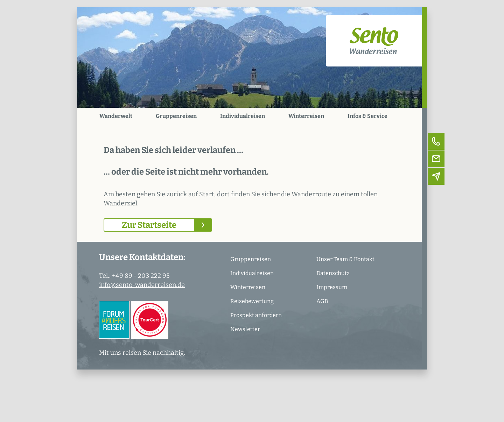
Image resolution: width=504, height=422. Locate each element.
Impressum (332, 287)
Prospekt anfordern (256, 315)
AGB (322, 301)
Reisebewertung (252, 301)
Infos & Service (367, 116)
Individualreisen (243, 116)
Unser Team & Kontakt (345, 259)
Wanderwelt (116, 116)
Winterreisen (306, 116)
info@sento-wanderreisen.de (142, 285)
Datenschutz (333, 273)
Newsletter (245, 329)
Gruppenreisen (176, 116)
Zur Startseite (149, 225)
